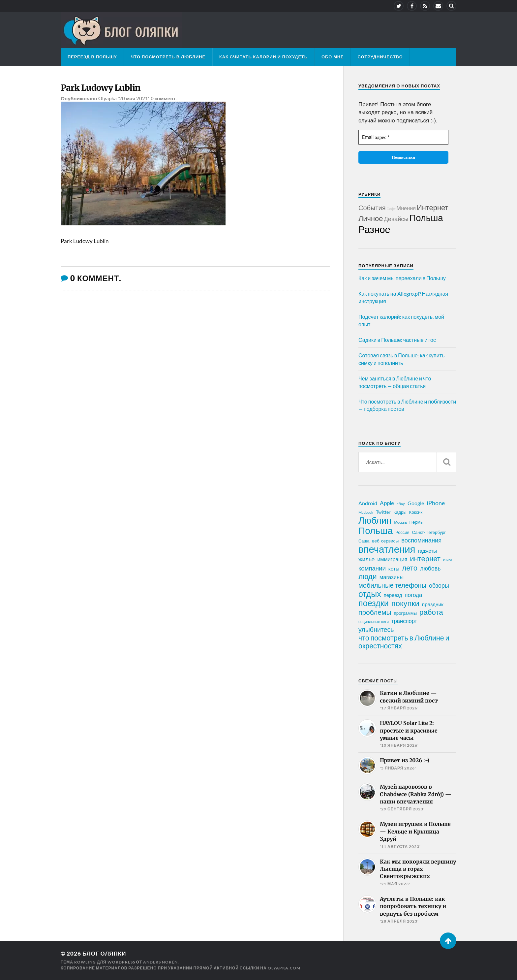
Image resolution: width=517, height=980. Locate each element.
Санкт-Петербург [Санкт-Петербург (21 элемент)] (429, 532)
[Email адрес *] (403, 137)
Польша (426, 218)
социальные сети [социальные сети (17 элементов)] (374, 621)
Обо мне (333, 57)
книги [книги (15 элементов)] (447, 560)
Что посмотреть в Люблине (168, 57)
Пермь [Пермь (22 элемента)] (416, 522)
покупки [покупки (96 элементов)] (405, 603)
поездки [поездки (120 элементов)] (374, 603)
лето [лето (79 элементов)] (410, 568)
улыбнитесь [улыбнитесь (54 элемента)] (376, 629)
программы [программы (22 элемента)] (405, 613)
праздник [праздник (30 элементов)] (433, 604)
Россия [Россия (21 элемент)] (402, 532)
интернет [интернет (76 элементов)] (425, 559)
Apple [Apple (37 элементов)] (387, 503)
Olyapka (107, 98)
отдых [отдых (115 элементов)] (370, 594)
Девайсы (396, 219)
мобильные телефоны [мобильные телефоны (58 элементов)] (392, 585)
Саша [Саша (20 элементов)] (364, 541)
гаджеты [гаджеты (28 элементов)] (427, 551)
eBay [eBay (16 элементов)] (401, 504)
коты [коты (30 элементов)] (394, 569)
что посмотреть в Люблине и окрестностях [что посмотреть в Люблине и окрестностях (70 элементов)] (404, 642)
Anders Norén (160, 962)
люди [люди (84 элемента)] (368, 576)
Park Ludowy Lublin (101, 88)
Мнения (406, 208)
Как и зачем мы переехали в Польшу (402, 278)
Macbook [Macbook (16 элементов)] (366, 512)
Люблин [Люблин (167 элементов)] (375, 520)
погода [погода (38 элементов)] (413, 595)
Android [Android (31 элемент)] (368, 503)
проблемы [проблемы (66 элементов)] (375, 612)
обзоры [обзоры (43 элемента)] (439, 585)
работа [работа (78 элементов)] (431, 612)
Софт (391, 209)
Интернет (432, 207)
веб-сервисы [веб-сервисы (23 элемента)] (385, 541)
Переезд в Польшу (92, 57)
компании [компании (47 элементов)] (372, 568)
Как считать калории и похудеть (263, 57)
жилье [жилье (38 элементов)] (366, 559)
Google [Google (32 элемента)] (416, 503)
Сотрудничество (380, 57)
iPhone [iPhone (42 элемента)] (436, 503)
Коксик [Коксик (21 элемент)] (416, 512)
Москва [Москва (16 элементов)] (400, 522)
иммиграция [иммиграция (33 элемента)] (392, 559)
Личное (371, 218)
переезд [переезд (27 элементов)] (393, 595)
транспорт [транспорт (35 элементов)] (404, 621)
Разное (374, 229)
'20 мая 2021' (134, 98)
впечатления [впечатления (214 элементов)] (387, 549)
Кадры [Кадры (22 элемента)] (400, 512)
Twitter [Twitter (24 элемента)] (383, 512)
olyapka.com (284, 968)
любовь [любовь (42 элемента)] (430, 568)
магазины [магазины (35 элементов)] (392, 577)
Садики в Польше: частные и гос (397, 340)
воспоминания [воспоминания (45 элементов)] (421, 540)
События (372, 208)
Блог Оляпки (104, 953)
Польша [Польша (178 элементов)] (376, 530)
